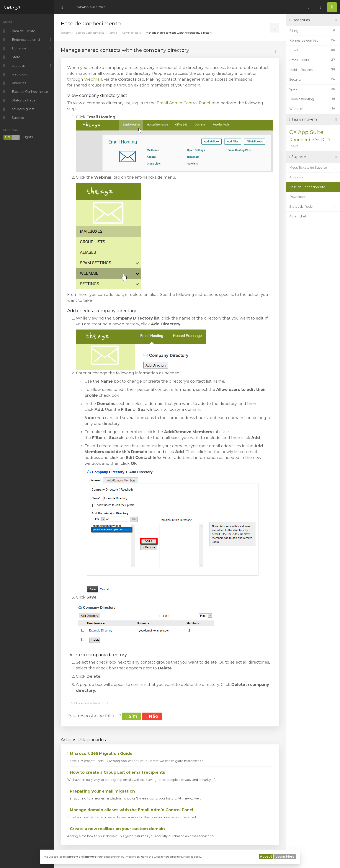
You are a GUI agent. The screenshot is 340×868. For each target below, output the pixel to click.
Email (113, 33)
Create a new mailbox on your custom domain (116, 829)
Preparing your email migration (101, 791)
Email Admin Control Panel (183, 103)
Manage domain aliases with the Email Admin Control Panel (130, 810)
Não (152, 716)
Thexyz (294, 146)
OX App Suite (306, 132)
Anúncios (313, 177)
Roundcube (302, 140)
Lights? (19, 137)
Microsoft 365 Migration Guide (100, 754)
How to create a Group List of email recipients (116, 772)
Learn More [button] (285, 857)
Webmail (93, 79)
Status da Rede (313, 207)
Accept (266, 857)
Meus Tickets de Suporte (313, 168)
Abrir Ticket (313, 216)
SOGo (322, 139)
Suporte (66, 33)
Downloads (313, 197)
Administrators (131, 33)
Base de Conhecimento (90, 33)
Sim (132, 716)
